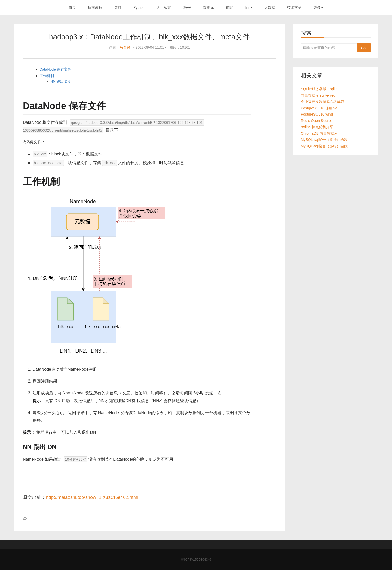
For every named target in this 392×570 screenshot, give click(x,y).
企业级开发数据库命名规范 (322, 102)
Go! (364, 48)
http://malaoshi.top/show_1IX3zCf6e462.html (92, 497)
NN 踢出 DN (60, 81)
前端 (229, 7)
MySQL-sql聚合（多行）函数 (324, 140)
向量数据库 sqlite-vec (318, 95)
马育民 (125, 47)
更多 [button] (318, 7)
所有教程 (95, 7)
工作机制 (47, 76)
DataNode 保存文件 (55, 69)
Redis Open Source (317, 121)
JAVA (187, 7)
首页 (72, 7)
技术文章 (294, 7)
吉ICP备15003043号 (196, 560)
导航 (118, 7)
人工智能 (164, 7)
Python (139, 7)
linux (249, 7)
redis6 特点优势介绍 (317, 127)
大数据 (270, 7)
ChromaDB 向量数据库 (319, 133)
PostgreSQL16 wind (317, 114)
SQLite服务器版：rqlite (319, 89)
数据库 (209, 7)
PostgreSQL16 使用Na (319, 108)
